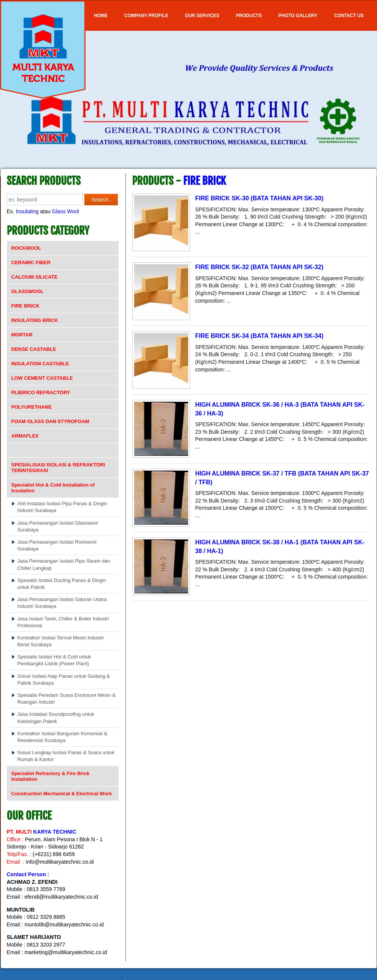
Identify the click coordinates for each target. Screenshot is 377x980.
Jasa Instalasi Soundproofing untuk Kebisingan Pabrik (56, 718)
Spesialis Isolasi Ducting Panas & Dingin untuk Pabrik (62, 584)
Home (101, 16)
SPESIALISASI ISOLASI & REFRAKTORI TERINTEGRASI (58, 468)
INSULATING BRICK (35, 320)
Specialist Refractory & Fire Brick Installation (51, 776)
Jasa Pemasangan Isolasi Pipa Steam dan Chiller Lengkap (64, 564)
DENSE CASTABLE (34, 349)
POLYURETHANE (32, 407)
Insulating (27, 211)
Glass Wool (66, 211)
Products (249, 16)
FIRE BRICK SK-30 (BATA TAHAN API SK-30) (260, 198)
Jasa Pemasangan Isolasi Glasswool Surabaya (58, 526)
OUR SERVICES (202, 16)
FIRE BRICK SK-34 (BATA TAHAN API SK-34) (260, 336)
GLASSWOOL (28, 291)
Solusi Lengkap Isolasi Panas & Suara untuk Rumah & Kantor (66, 756)
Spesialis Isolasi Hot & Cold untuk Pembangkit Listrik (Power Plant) (54, 660)
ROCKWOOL (26, 248)
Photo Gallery (298, 16)
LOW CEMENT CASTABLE (42, 378)
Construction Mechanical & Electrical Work (62, 794)
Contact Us (349, 16)
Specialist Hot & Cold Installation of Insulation (53, 488)
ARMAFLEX (25, 436)
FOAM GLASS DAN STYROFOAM (50, 421)
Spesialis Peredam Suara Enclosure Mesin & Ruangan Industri (67, 699)
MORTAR (22, 335)
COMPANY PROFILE (146, 16)
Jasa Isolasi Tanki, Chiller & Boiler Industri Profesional (63, 622)
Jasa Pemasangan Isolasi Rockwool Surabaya (57, 545)
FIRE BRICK (25, 306)
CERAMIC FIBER (31, 262)
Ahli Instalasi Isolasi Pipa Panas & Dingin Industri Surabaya (62, 507)
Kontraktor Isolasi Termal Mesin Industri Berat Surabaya (61, 641)
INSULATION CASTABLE (40, 364)
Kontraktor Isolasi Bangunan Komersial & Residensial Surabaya (63, 737)
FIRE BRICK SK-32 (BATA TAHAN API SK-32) (260, 267)
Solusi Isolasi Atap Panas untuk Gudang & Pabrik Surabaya (64, 679)
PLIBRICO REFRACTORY (41, 392)
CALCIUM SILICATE (35, 277)
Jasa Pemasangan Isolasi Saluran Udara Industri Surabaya (62, 603)
